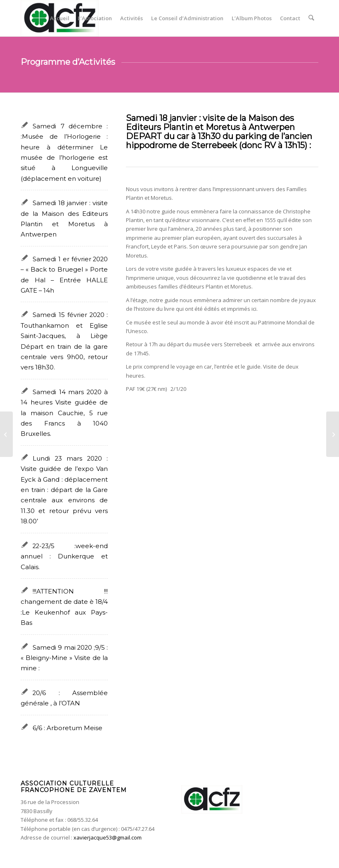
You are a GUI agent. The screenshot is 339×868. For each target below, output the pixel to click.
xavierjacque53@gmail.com (108, 837)
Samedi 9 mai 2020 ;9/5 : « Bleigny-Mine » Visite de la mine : (64, 658)
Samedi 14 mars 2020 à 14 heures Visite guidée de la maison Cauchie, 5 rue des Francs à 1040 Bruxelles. (64, 413)
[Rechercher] (312, 18)
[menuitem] (60, 18)
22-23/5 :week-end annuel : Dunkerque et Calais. (64, 557)
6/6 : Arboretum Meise (68, 728)
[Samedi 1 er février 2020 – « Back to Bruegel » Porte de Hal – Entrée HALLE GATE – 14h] (6, 434)
